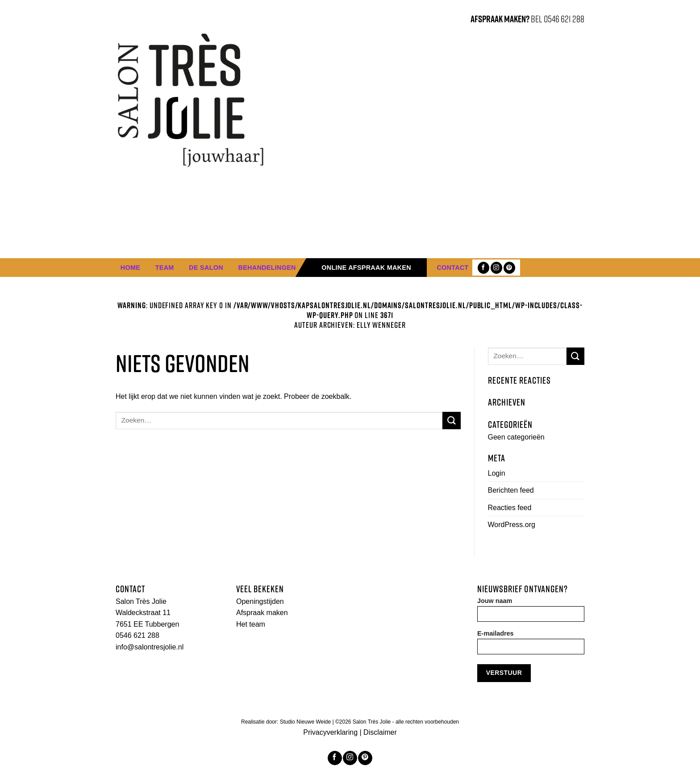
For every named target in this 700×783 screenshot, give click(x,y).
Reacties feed (510, 508)
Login (497, 473)
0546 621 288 (137, 635)
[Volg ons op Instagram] (496, 268)
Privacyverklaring (330, 732)
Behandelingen (267, 268)
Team (165, 268)
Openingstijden (260, 601)
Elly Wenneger (381, 325)
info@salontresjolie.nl (150, 647)
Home (130, 268)
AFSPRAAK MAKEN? (500, 19)
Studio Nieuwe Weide (306, 722)
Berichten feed (511, 490)
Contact (452, 268)
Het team (251, 624)
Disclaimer (380, 732)
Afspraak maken (262, 613)
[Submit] (451, 421)
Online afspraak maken (366, 268)
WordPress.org (512, 525)
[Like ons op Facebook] (483, 268)
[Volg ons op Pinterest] (509, 268)
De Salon (206, 268)
